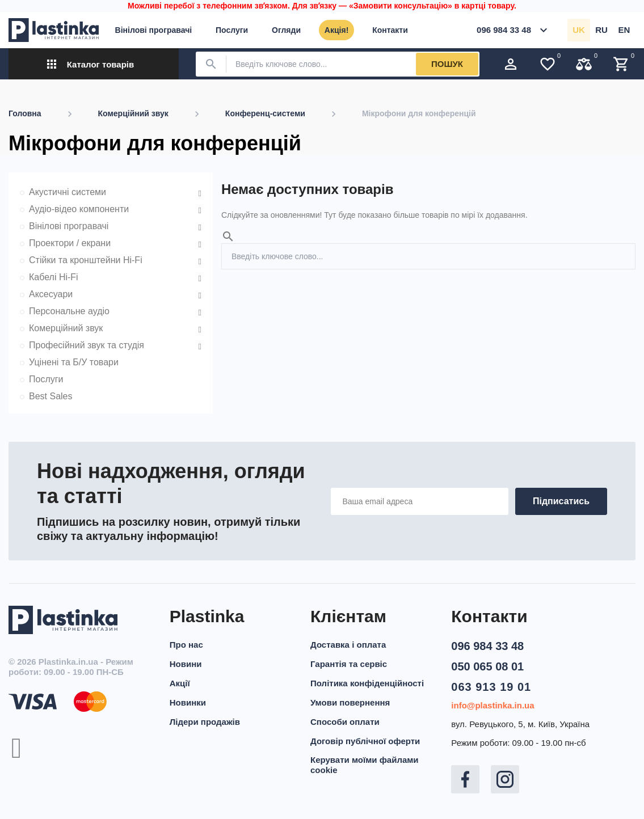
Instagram (505, 779)
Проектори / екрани (70, 243)
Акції (180, 683)
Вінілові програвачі (69, 226)
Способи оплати (345, 722)
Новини (186, 664)
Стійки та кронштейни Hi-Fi (86, 260)
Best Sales (50, 396)
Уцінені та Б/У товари (74, 362)
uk (579, 30)
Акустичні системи (68, 192)
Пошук (447, 64)
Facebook (465, 779)
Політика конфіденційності (367, 683)
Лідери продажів (205, 722)
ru (601, 30)
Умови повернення (350, 702)
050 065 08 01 (487, 666)
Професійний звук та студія (87, 345)
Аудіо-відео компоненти (79, 209)
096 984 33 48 (487, 646)
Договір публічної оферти (365, 741)
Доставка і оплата (348, 645)
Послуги (46, 379)
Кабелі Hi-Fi (54, 277)
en (624, 30)
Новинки (188, 702)
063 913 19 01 (491, 687)
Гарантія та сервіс (349, 664)
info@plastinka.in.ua (493, 705)
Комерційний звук (66, 328)
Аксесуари (51, 294)
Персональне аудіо (69, 311)
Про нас (186, 645)
